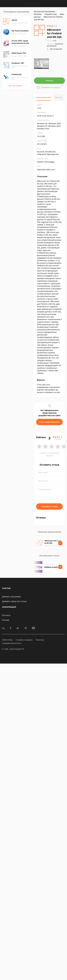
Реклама (6, 620)
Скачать (50, 81)
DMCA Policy (7, 640)
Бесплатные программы (45, 11)
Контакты (6, 615)
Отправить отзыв (50, 506)
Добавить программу (11, 597)
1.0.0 (52, 41)
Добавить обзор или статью (14, 601)
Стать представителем (49, 422)
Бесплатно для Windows (55, 45)
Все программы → (16, 86)
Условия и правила (24, 640)
